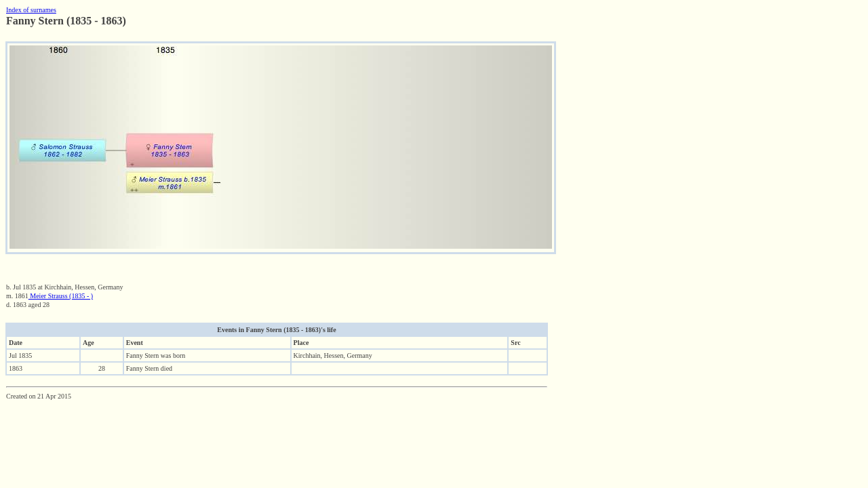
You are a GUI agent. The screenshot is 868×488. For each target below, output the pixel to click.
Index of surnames (31, 10)
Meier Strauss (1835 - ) (61, 296)
